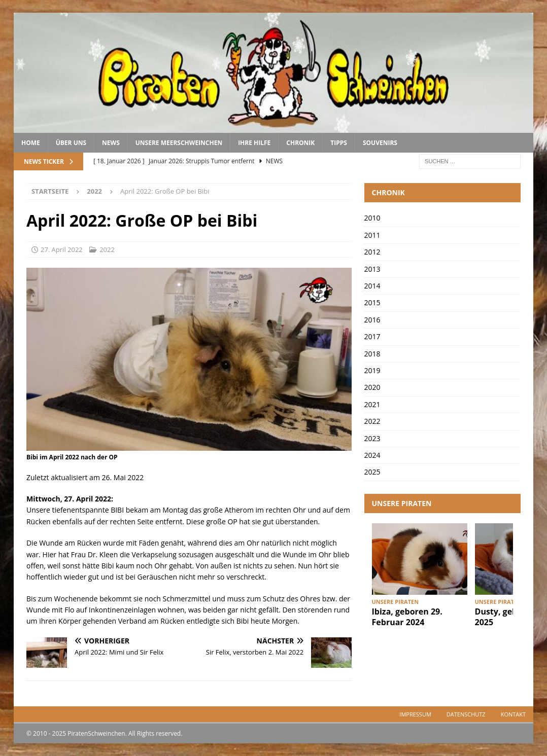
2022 (107, 249)
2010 (372, 218)
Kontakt (513, 714)
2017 (372, 336)
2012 (372, 252)
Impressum (415, 714)
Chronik (300, 143)
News (111, 143)
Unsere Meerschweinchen (179, 143)
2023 (372, 438)
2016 (372, 320)
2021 (372, 404)
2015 (372, 302)
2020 (372, 387)
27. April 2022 (62, 249)
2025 (372, 472)
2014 (372, 286)
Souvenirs (380, 143)
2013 (372, 269)
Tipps (339, 143)
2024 (372, 455)
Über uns (71, 143)
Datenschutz (466, 714)
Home (31, 143)
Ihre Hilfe (254, 143)
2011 (372, 235)
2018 (372, 354)
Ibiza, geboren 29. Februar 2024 (407, 617)
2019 (372, 370)
